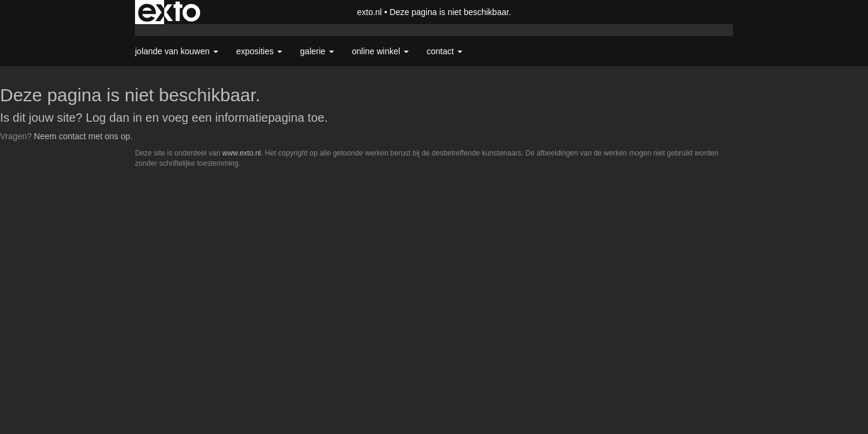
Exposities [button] (259, 51)
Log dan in (114, 118)
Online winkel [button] (380, 51)
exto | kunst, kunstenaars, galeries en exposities (169, 12)
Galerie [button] (317, 51)
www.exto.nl (242, 153)
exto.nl (369, 12)
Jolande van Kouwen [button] (177, 51)
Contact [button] (445, 51)
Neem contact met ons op (82, 136)
